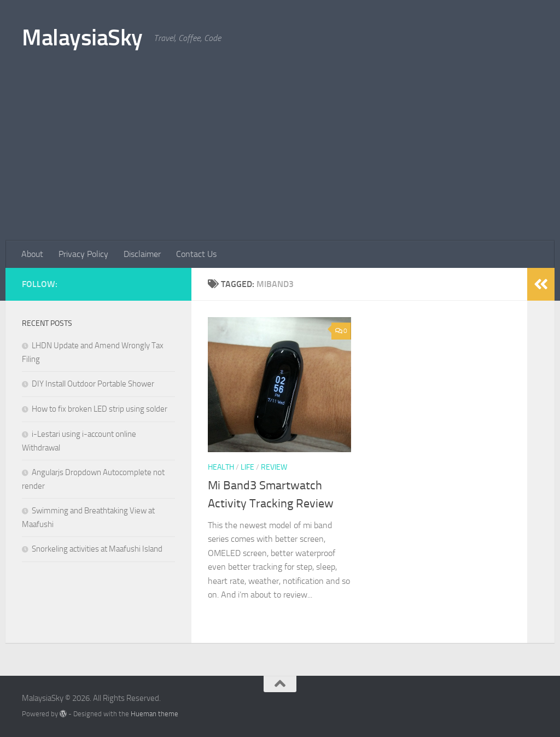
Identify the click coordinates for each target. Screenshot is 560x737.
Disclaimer (142, 254)
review (274, 467)
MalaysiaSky (82, 38)
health (221, 467)
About (32, 254)
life (247, 467)
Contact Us (196, 254)
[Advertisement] (280, 159)
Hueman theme (154, 714)
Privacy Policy (83, 254)
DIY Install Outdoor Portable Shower (93, 384)
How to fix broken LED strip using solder (100, 409)
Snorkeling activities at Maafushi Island (97, 549)
